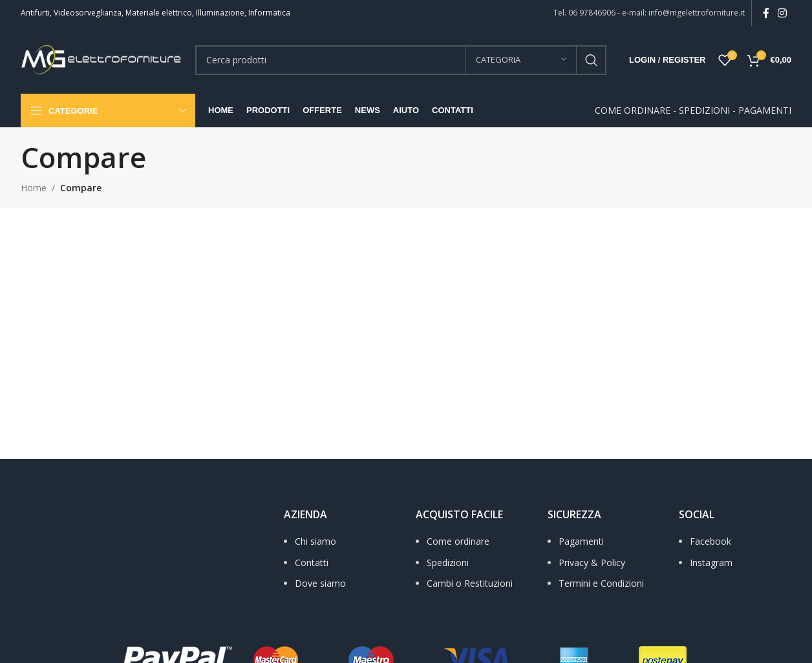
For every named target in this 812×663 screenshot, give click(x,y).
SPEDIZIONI (704, 110)
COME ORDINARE (633, 110)
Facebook (710, 541)
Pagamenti (581, 541)
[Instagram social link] (783, 13)
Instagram (711, 563)
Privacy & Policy (592, 563)
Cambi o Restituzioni (470, 583)
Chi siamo (315, 541)
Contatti (312, 563)
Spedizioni (448, 563)
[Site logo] (101, 58)
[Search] (401, 60)
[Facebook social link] (766, 13)
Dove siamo (320, 583)
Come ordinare (458, 541)
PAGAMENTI (765, 110)
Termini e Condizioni (601, 583)
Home (34, 188)
